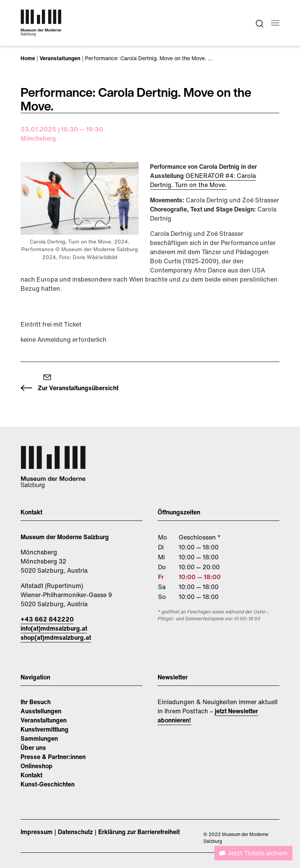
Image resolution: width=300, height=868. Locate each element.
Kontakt (31, 775)
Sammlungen (39, 738)
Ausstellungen (41, 711)
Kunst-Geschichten (48, 784)
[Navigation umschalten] (275, 23)
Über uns (33, 748)
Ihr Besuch (36, 702)
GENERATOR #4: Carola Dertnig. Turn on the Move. (203, 180)
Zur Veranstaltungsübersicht (78, 388)
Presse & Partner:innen (53, 757)
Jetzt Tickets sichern (258, 853)
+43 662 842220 (47, 619)
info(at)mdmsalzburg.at (54, 628)
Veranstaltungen (44, 720)
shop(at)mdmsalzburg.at (56, 637)
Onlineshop (37, 766)
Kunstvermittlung (45, 729)
